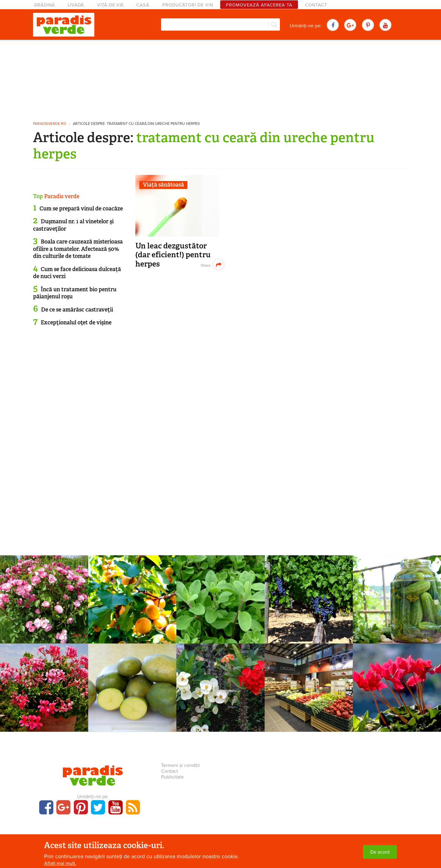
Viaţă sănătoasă (164, 185)
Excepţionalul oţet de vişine (76, 323)
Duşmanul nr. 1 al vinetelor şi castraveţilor (73, 225)
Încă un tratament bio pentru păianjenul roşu (75, 293)
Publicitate (172, 777)
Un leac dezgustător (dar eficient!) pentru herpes (173, 255)
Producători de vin (188, 5)
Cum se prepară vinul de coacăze (81, 209)
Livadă (76, 5)
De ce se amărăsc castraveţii (77, 310)
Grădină (45, 5)
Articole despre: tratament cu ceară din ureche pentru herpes (136, 124)
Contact (316, 5)
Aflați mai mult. (60, 863)
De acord (380, 852)
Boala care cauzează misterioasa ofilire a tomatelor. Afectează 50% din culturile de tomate (78, 249)
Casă (143, 5)
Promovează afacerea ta (259, 5)
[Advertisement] (221, 78)
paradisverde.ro (50, 124)
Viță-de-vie (110, 5)
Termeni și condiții (181, 765)
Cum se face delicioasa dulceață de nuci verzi (77, 273)
